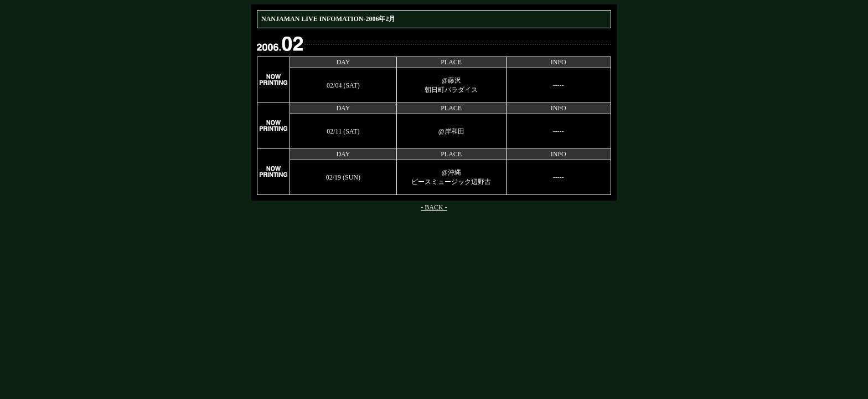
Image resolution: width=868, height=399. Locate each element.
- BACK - (434, 207)
